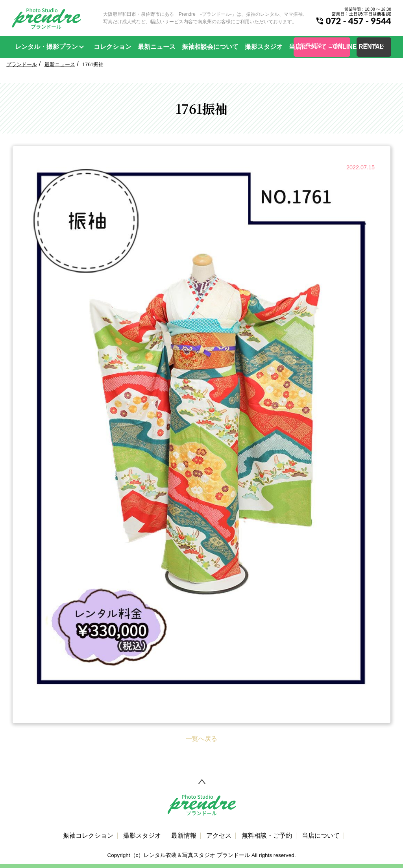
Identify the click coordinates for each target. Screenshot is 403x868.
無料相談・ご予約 (267, 836)
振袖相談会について (210, 47)
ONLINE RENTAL (358, 47)
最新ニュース (157, 47)
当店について (308, 47)
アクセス (219, 836)
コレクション (113, 47)
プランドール (22, 64)
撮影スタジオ (264, 47)
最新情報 (184, 836)
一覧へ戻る (201, 739)
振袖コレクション (88, 836)
